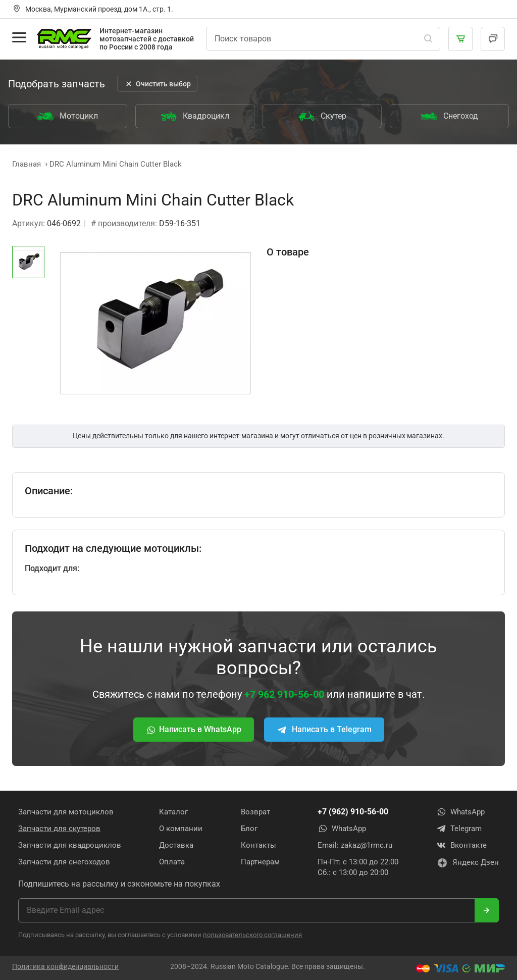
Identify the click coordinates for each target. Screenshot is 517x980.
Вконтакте (461, 845)
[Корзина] (460, 39)
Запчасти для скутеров (59, 829)
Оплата (172, 862)
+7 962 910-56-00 (284, 694)
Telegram (459, 829)
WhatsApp (342, 829)
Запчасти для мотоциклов (66, 812)
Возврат (255, 812)
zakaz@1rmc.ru (367, 845)
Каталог (173, 812)
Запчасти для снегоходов (64, 862)
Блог (249, 829)
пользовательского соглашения (252, 935)
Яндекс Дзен (468, 863)
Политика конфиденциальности (65, 966)
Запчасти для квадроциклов (70, 845)
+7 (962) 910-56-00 (353, 812)
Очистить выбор (157, 84)
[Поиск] (428, 39)
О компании (181, 829)
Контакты (258, 845)
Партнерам (260, 862)
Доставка (176, 845)
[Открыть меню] (19, 37)
